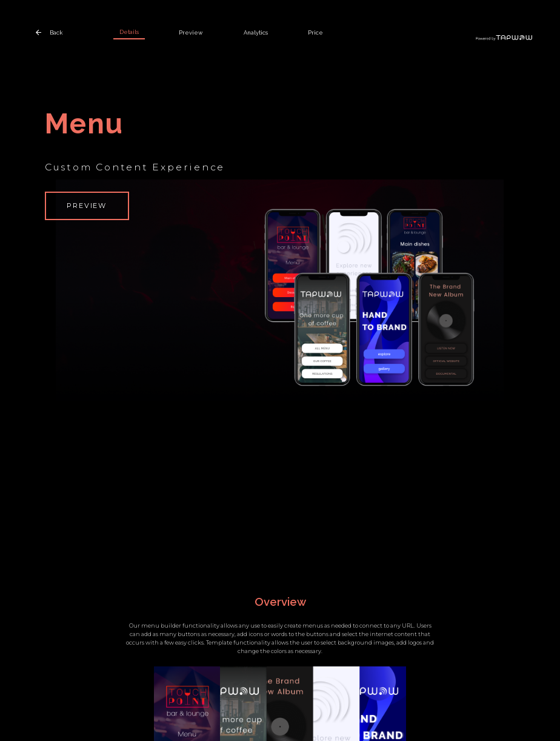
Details (129, 32)
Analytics (256, 32)
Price (315, 32)
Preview (191, 32)
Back (56, 32)
